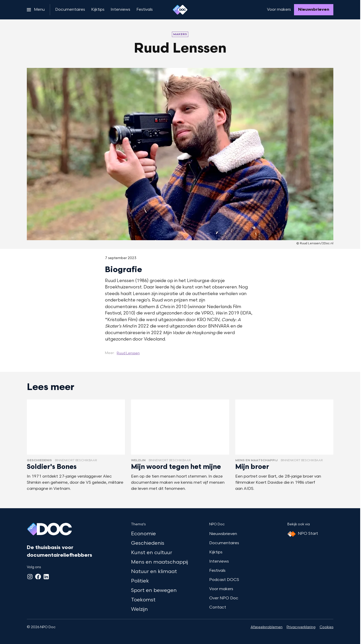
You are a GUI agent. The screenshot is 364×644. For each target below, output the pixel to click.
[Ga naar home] (180, 10)
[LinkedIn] (46, 577)
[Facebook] (38, 577)
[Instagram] (30, 577)
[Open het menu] (36, 10)
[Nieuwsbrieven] (314, 10)
